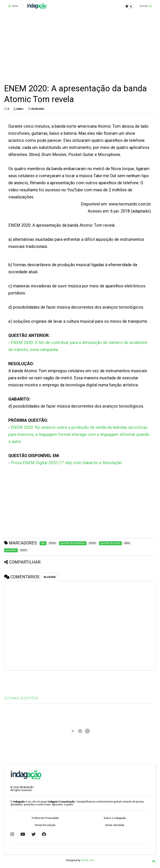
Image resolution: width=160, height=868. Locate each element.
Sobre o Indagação (115, 818)
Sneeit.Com (87, 860)
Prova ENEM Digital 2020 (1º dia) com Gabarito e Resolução (66, 463)
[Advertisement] (80, 48)
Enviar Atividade (115, 825)
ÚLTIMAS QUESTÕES (21, 698)
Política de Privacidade (45, 818)
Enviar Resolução (45, 825)
